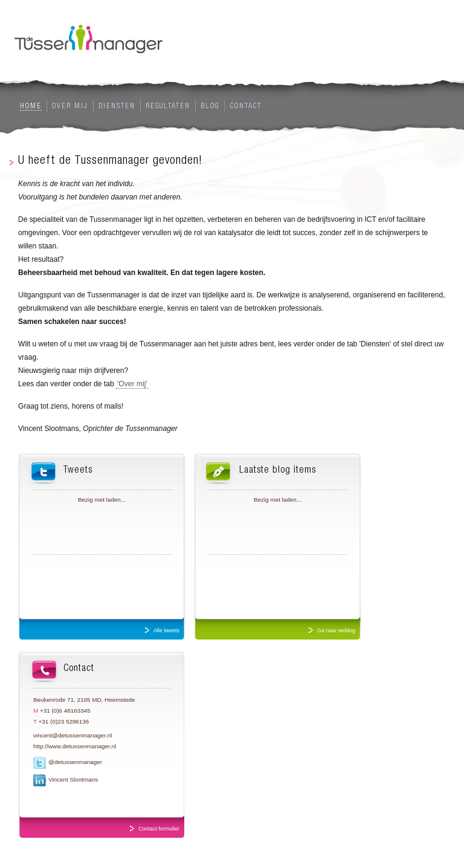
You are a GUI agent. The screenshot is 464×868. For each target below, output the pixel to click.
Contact (246, 106)
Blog (210, 106)
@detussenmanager (75, 762)
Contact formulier (159, 829)
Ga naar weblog (336, 630)
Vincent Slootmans (73, 779)
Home (31, 106)
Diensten (117, 106)
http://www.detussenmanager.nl (75, 746)
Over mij (70, 106)
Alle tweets (166, 630)
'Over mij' (132, 384)
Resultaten (168, 106)
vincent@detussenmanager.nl (72, 735)
